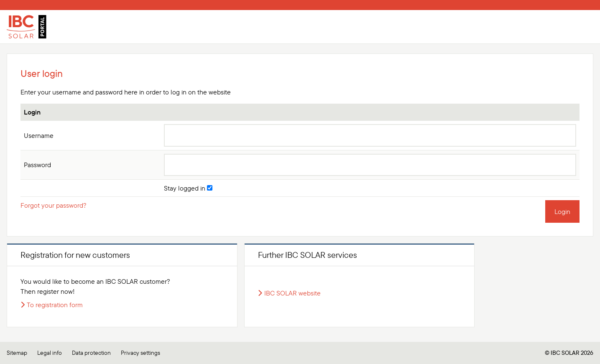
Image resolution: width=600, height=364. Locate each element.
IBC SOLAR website (292, 293)
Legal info (50, 353)
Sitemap (17, 353)
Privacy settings (140, 353)
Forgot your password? (54, 205)
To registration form (55, 305)
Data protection (91, 353)
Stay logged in (188, 188)
